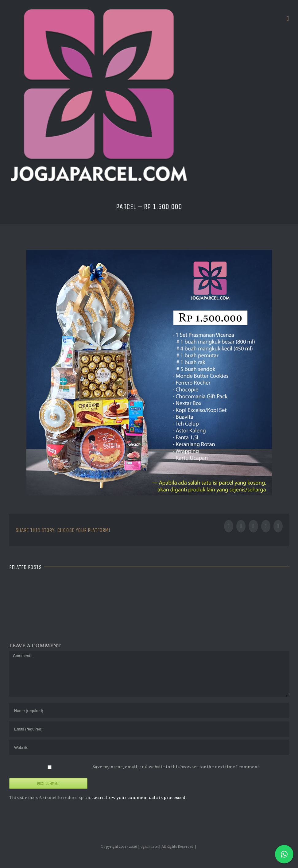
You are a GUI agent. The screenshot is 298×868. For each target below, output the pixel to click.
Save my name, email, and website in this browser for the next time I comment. (176, 767)
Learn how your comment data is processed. (139, 798)
